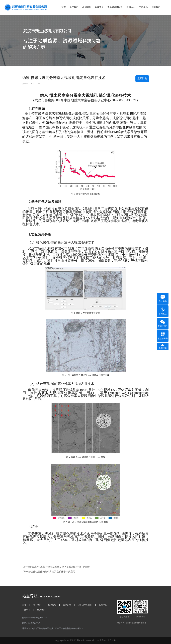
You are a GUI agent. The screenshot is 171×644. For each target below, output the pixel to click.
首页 (64, 7)
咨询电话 (163, 311)
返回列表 (142, 79)
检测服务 (87, 7)
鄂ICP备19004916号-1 (87, 640)
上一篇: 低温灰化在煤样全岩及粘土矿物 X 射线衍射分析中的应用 (57, 567)
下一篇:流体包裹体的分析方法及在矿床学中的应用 (49, 572)
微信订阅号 (163, 324)
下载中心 (143, 7)
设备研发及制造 (115, 7)
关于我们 (74, 7)
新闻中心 (131, 7)
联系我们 (156, 7)
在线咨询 (163, 299)
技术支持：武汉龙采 (107, 640)
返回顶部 (163, 347)
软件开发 (99, 7)
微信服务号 (163, 336)
